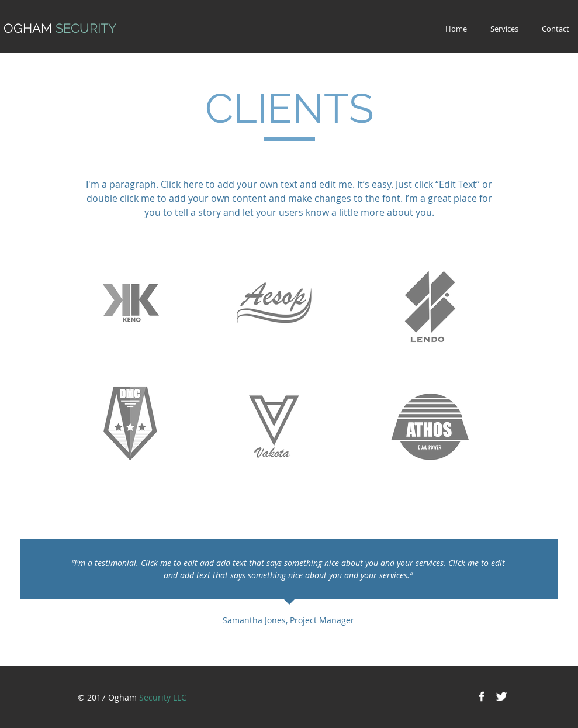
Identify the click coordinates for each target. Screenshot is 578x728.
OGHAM (60, 28)
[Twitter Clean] (501, 696)
